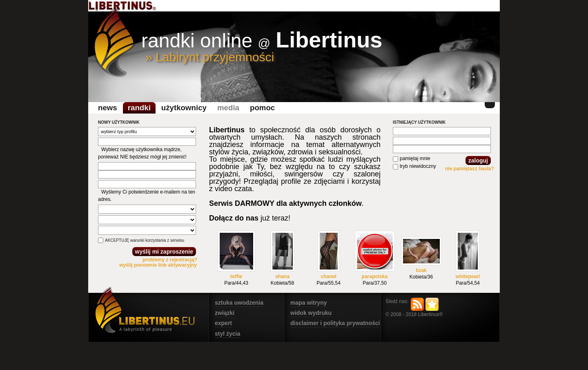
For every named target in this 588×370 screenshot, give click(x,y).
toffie (236, 276)
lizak (421, 270)
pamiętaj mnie (415, 158)
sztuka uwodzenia (239, 303)
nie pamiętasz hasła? (470, 169)
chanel (328, 276)
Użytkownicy (184, 108)
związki (225, 313)
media (228, 108)
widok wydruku (311, 313)
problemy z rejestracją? (170, 260)
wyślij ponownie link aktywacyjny (158, 265)
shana (282, 276)
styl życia (227, 334)
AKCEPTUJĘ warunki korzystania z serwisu (145, 240)
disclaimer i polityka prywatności (335, 323)
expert (223, 323)
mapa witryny (308, 303)
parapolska (375, 276)
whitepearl (468, 276)
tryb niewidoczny (418, 166)
